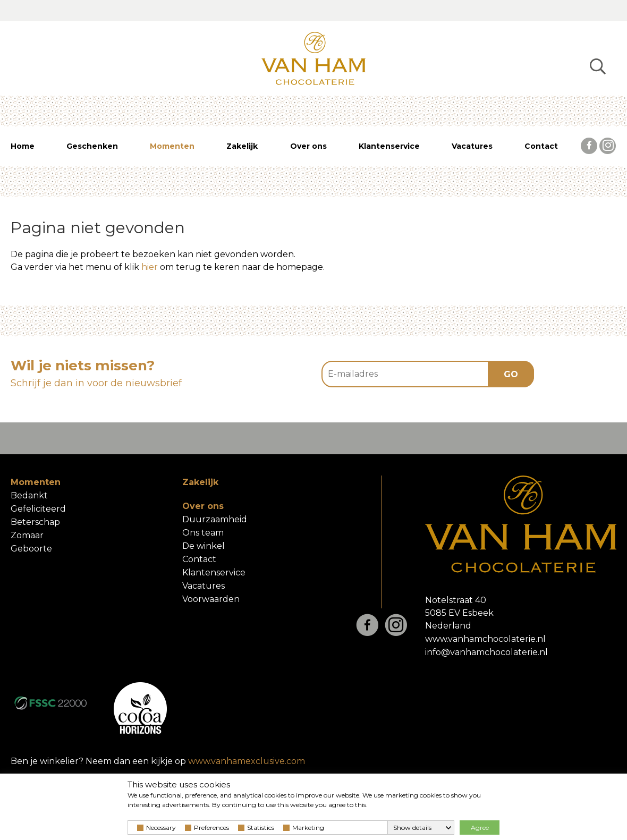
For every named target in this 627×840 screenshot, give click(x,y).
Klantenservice (389, 146)
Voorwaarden (211, 599)
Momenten (172, 146)
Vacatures (472, 146)
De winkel (204, 546)
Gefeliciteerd (38, 509)
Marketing (304, 828)
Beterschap (35, 522)
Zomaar (27, 535)
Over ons (308, 146)
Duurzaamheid (215, 519)
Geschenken (92, 146)
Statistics (256, 828)
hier (150, 267)
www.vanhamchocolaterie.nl (485, 639)
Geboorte (31, 549)
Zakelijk (242, 146)
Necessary (156, 828)
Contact (541, 146)
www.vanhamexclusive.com (247, 761)
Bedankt (29, 495)
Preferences (207, 828)
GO (511, 374)
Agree (480, 828)
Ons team (203, 533)
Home (23, 146)
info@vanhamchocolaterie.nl (486, 652)
